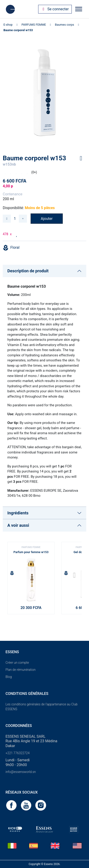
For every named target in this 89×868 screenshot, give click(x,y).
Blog (9, 677)
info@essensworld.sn (21, 772)
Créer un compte (17, 663)
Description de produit (28, 271)
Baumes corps (65, 25)
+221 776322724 (18, 753)
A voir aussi (18, 525)
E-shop (8, 25)
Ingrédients (18, 513)
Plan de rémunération (21, 670)
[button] (76, 576)
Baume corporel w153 (18, 30)
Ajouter (47, 219)
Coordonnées (19, 726)
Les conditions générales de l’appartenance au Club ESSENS (42, 707)
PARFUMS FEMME (34, 25)
